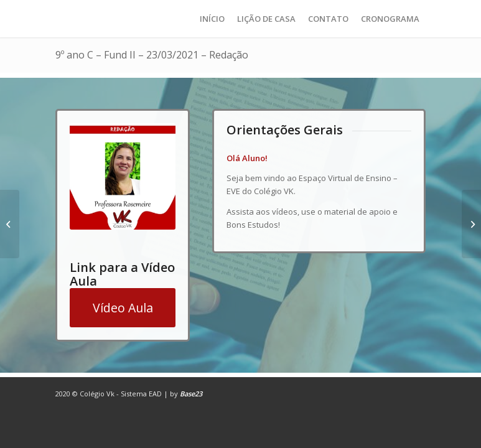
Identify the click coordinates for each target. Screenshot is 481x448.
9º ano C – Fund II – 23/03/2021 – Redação (152, 55)
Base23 (191, 394)
